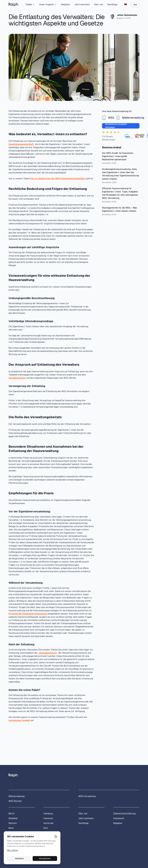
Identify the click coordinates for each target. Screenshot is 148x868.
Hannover (48, 818)
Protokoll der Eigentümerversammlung (28, 614)
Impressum (119, 818)
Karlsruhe (48, 823)
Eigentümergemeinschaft (21, 144)
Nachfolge (112, 4)
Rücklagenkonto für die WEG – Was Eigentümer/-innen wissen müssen (119, 209)
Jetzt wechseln (82, 4)
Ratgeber (66, 4)
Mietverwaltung (17, 796)
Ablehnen (19, 858)
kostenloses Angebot (19, 720)
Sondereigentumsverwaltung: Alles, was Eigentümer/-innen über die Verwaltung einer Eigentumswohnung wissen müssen (120, 174)
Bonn (11, 828)
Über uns (98, 4)
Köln (46, 828)
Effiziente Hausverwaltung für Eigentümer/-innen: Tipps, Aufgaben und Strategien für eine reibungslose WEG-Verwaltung (120, 193)
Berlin (12, 814)
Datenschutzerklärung (124, 814)
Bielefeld (13, 818)
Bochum (13, 823)
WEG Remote (15, 801)
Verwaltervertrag (17, 378)
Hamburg (48, 814)
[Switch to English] (126, 5)
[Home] (14, 5)
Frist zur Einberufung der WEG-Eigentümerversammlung (58, 179)
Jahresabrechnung (47, 653)
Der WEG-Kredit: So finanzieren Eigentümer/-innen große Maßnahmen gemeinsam (118, 156)
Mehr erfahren (13, 850)
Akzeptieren (45, 858)
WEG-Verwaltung (87, 796)
